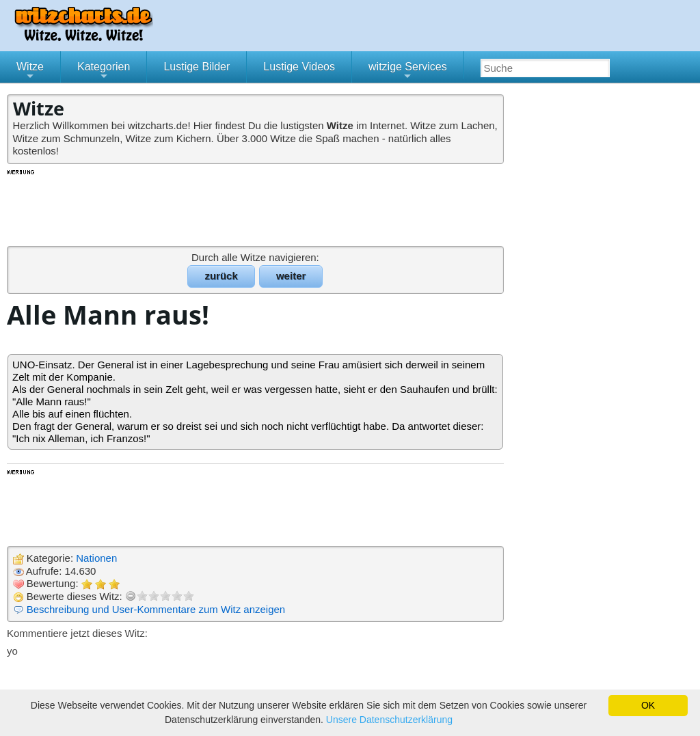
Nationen (96, 558)
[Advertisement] (256, 207)
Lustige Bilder (197, 67)
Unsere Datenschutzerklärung (389, 720)
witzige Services (408, 72)
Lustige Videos (299, 67)
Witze (30, 72)
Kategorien (104, 72)
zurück (221, 276)
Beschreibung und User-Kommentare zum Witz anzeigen (156, 609)
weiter (291, 276)
